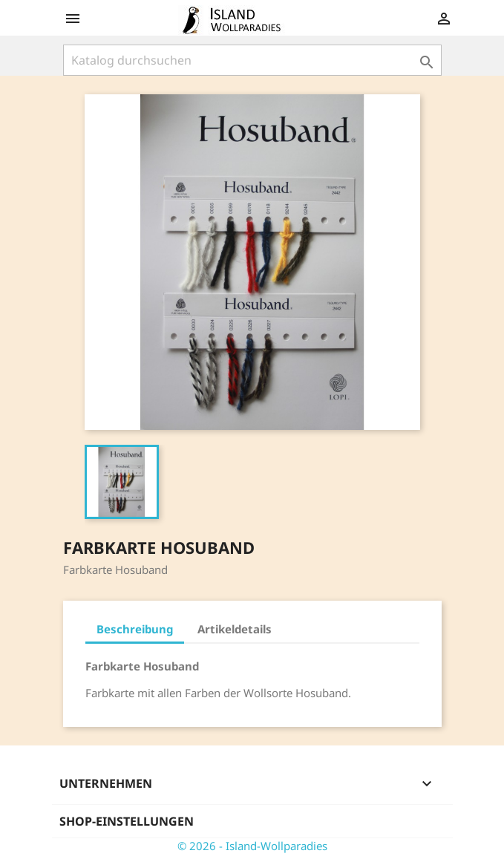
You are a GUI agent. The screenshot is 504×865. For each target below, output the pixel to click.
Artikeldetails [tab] (235, 629)
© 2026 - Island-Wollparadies (252, 846)
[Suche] (252, 60)
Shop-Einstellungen (127, 821)
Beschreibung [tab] (135, 629)
